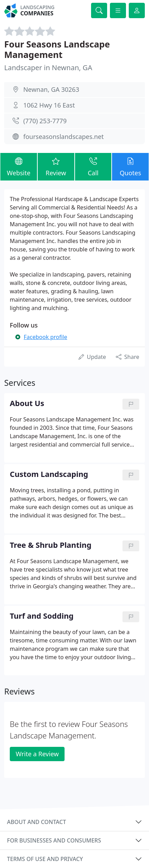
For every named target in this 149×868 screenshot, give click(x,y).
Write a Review (37, 754)
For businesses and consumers (54, 840)
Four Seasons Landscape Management (57, 49)
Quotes (130, 167)
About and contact (36, 822)
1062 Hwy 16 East (49, 105)
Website (19, 167)
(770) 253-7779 (45, 121)
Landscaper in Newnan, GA (48, 68)
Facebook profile (45, 337)
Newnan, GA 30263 (51, 89)
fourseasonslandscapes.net (64, 137)
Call (93, 167)
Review (56, 167)
